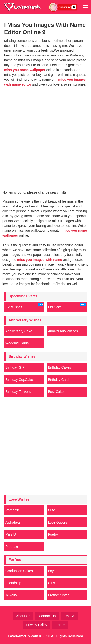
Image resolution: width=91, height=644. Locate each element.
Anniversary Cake (19, 331)
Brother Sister (58, 595)
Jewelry (11, 595)
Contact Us (47, 616)
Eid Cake (67, 306)
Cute (52, 510)
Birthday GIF (15, 367)
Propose (12, 547)
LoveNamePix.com (23, 636)
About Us (23, 616)
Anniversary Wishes (63, 331)
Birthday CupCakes (20, 380)
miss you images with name (40, 260)
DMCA (69, 616)
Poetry (53, 534)
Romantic (12, 510)
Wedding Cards (17, 343)
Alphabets (13, 522)
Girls (52, 583)
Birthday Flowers (18, 392)
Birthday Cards (59, 380)
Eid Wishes (24, 306)
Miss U (11, 534)
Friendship (13, 583)
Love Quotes (58, 522)
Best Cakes (57, 392)
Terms (60, 625)
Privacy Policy (37, 625)
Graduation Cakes (19, 571)
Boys (52, 571)
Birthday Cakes (60, 367)
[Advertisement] (45, 136)
